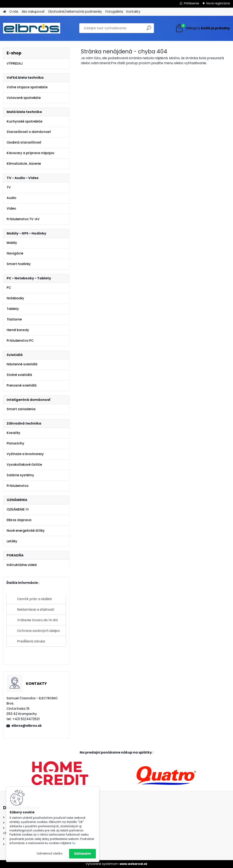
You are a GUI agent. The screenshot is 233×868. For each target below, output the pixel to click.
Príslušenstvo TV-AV (23, 219)
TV (9, 187)
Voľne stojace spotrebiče (27, 87)
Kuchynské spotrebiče (24, 121)
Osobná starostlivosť (24, 142)
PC (9, 288)
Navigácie (15, 253)
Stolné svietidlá (19, 375)
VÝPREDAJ (15, 63)
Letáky (12, 541)
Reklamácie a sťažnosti (36, 610)
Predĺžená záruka (31, 641)
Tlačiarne (14, 319)
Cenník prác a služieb (34, 599)
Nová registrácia (218, 3)
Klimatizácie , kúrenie (24, 164)
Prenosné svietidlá (22, 385)
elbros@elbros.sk (27, 726)
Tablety (13, 309)
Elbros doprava (19, 520)
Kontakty (133, 12)
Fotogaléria (114, 12)
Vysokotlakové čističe (24, 465)
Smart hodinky (19, 264)
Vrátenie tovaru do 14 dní (37, 620)
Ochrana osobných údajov (38, 631)
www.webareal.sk (133, 864)
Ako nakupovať (33, 12)
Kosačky (13, 433)
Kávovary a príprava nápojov (30, 153)
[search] (149, 30)
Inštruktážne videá (22, 565)
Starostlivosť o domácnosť (29, 132)
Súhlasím (82, 854)
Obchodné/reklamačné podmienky (75, 12)
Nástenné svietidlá (22, 364)
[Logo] (32, 28)
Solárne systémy (20, 475)
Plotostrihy (15, 443)
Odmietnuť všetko (49, 854)
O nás (14, 12)
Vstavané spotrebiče (24, 98)
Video (11, 208)
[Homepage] (5, 12)
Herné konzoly (18, 330)
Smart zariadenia (21, 409)
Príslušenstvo (18, 486)
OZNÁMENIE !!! (18, 509)
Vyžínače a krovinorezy (25, 454)
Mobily (12, 243)
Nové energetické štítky (26, 531)
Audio (11, 198)
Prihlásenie (192, 3)
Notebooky (15, 298)
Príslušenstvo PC (20, 341)
